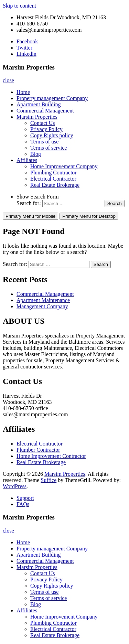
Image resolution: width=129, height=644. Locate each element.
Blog (36, 154)
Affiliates (27, 160)
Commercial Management (45, 111)
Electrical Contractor (53, 179)
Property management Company (52, 98)
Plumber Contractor (38, 450)
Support (25, 498)
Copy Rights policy (52, 135)
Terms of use (44, 142)
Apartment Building (39, 104)
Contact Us (43, 123)
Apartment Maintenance (43, 300)
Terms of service (49, 148)
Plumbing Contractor (53, 173)
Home (23, 92)
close (8, 80)
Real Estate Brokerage (55, 185)
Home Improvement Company (64, 166)
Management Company (42, 306)
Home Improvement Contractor (51, 456)
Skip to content (19, 6)
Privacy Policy (46, 129)
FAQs (23, 504)
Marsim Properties (37, 117)
